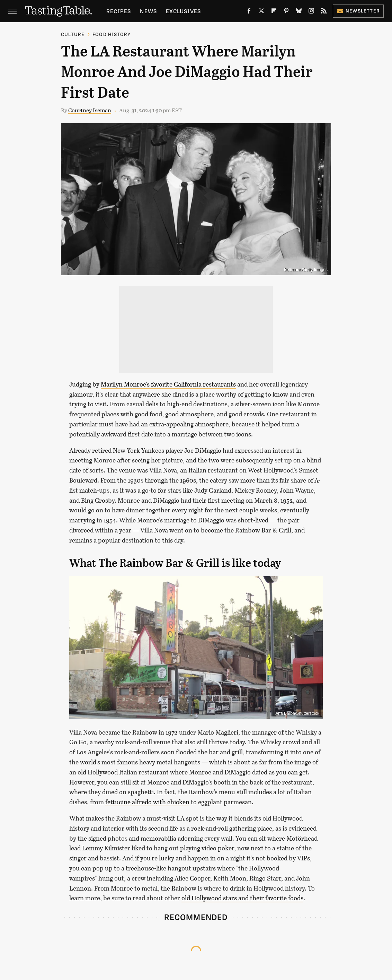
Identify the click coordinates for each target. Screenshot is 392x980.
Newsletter (358, 11)
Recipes (119, 11)
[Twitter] (261, 12)
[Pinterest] (286, 12)
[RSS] (324, 12)
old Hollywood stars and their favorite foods (242, 898)
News (148, 11)
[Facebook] (249, 12)
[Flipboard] (274, 12)
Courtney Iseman (90, 110)
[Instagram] (311, 12)
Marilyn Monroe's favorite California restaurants (168, 384)
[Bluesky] (299, 12)
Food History (112, 34)
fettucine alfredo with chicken (147, 802)
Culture (73, 34)
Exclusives (183, 11)
